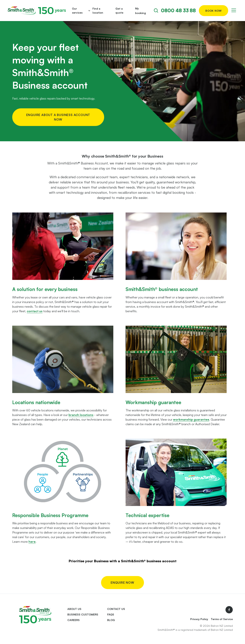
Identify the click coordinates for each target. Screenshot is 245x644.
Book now (214, 11)
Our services (77, 11)
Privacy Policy (199, 619)
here (32, 542)
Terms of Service (222, 619)
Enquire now (122, 583)
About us (74, 609)
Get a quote (119, 11)
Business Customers (83, 614)
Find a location (98, 11)
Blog (111, 620)
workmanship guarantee (191, 419)
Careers (73, 620)
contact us (35, 311)
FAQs (111, 614)
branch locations (81, 415)
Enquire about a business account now (58, 117)
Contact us (116, 609)
